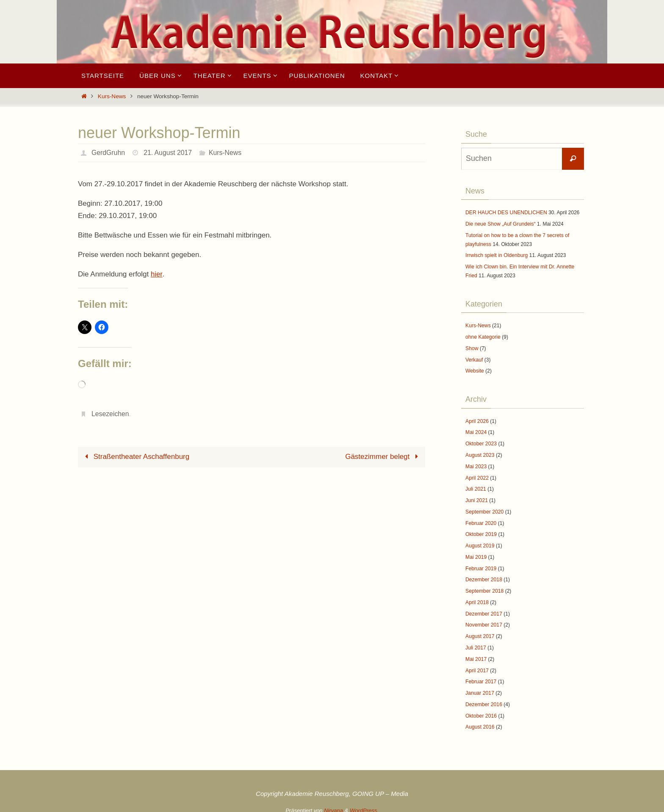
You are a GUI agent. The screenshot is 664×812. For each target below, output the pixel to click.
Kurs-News (112, 96)
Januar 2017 (480, 688)
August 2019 (480, 542)
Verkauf (474, 358)
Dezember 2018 (483, 576)
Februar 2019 (481, 564)
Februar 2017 (481, 676)
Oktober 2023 (481, 442)
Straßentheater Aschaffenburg (135, 457)
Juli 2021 (476, 486)
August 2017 (480, 632)
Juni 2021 (476, 497)
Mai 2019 (476, 553)
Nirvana (333, 804)
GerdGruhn (108, 153)
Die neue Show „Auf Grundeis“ (500, 224)
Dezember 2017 (483, 609)
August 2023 (480, 453)
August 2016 (480, 721)
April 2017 (477, 665)
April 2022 (477, 475)
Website (474, 369)
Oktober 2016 (481, 710)
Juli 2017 (476, 643)
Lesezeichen (111, 414)
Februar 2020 (481, 520)
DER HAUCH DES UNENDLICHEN (505, 213)
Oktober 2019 (481, 531)
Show (472, 347)
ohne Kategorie (483, 336)
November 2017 (483, 620)
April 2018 (477, 598)
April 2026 (477, 419)
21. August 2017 (169, 153)
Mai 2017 (476, 654)
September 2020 (484, 508)
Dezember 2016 (483, 699)
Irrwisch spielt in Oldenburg (496, 255)
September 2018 (484, 587)
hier (156, 274)
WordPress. (364, 804)
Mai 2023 (476, 464)
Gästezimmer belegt (383, 457)
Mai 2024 (476, 431)
